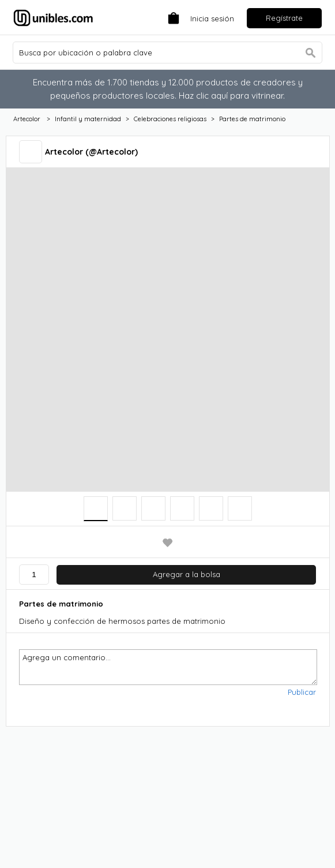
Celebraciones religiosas (170, 119)
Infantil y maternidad (88, 119)
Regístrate (284, 18)
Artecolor (28, 119)
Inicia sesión (212, 18)
